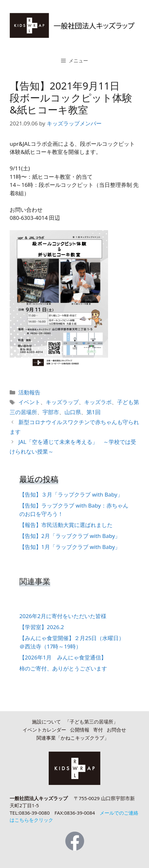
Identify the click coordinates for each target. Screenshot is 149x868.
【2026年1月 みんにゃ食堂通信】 (63, 657)
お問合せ (116, 730)
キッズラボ (98, 402)
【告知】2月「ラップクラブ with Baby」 (70, 536)
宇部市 (51, 412)
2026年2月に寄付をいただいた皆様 (63, 616)
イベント (29, 402)
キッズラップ (62, 402)
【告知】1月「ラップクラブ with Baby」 (70, 547)
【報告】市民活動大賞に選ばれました (66, 525)
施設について (46, 722)
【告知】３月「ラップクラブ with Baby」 (71, 494)
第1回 (94, 412)
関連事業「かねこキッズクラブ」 (73, 738)
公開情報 (80, 730)
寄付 (98, 730)
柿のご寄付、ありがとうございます (63, 668)
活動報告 (29, 392)
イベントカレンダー (44, 730)
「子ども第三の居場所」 (91, 722)
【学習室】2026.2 (42, 627)
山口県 (73, 412)
